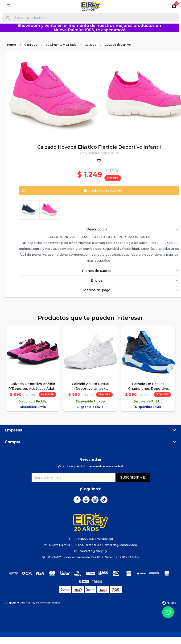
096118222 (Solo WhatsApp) (93, 539)
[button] (8, 18)
